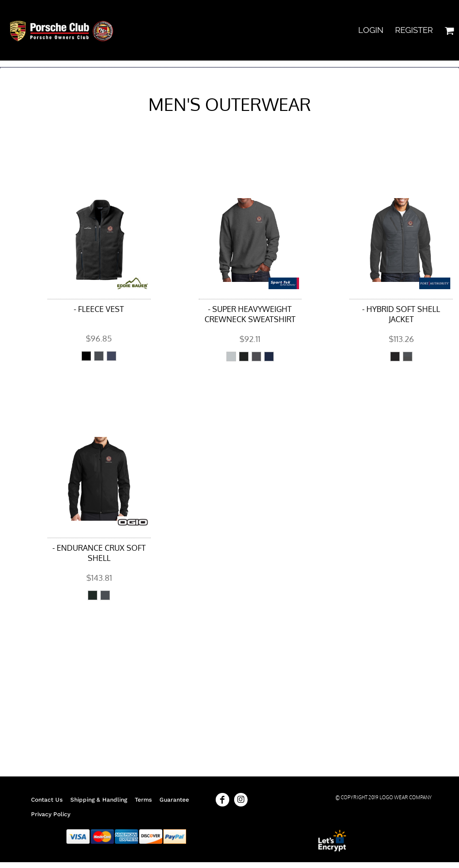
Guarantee (174, 800)
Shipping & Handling (99, 800)
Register (414, 30)
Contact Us (47, 800)
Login (371, 30)
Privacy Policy (51, 814)
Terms (143, 800)
